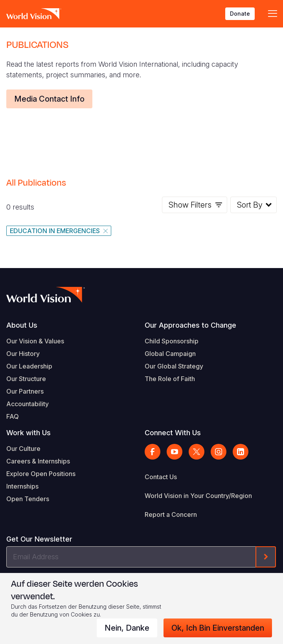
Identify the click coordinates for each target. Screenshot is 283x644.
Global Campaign (170, 354)
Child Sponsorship (172, 341)
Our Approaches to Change (190, 325)
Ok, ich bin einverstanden (218, 628)
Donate (240, 14)
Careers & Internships (38, 461)
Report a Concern (171, 514)
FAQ (13, 416)
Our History (23, 354)
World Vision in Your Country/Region (198, 496)
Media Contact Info (49, 99)
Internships (22, 486)
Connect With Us (173, 433)
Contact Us (161, 477)
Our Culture (23, 449)
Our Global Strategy (174, 366)
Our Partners (25, 391)
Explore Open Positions (41, 474)
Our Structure (26, 379)
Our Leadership (29, 366)
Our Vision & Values (35, 341)
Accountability (28, 404)
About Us (22, 325)
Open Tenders (28, 499)
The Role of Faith (170, 379)
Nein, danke (127, 628)
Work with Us (28, 433)
